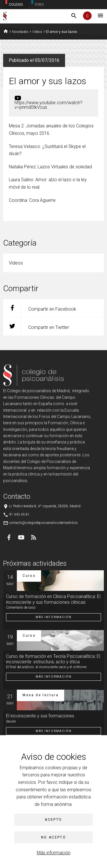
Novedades (20, 32)
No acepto (54, 837)
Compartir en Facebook (40, 308)
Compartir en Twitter (36, 327)
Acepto (53, 820)
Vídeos (37, 32)
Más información (54, 853)
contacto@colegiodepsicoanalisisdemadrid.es (44, 523)
